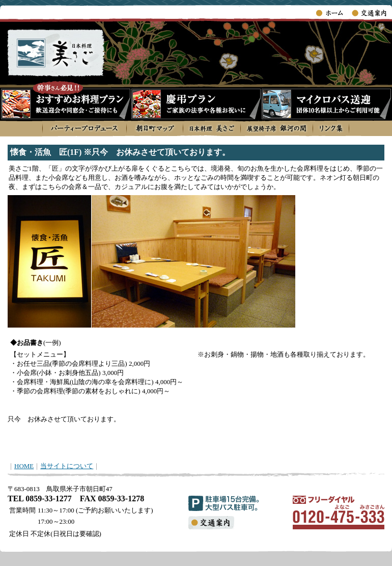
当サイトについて (67, 466)
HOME (24, 466)
